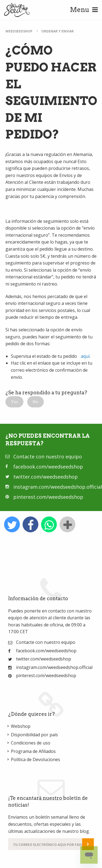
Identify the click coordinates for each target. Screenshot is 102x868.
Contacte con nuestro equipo (48, 456)
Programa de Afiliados (33, 751)
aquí (85, 356)
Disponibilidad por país (34, 735)
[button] (14, 402)
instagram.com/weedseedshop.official (58, 487)
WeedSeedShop (19, 31)
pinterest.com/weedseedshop (48, 497)
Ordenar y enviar (58, 31)
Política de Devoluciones (35, 759)
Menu (84, 10)
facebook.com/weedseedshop (48, 467)
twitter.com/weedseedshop (46, 477)
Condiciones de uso (31, 743)
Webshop (21, 726)
